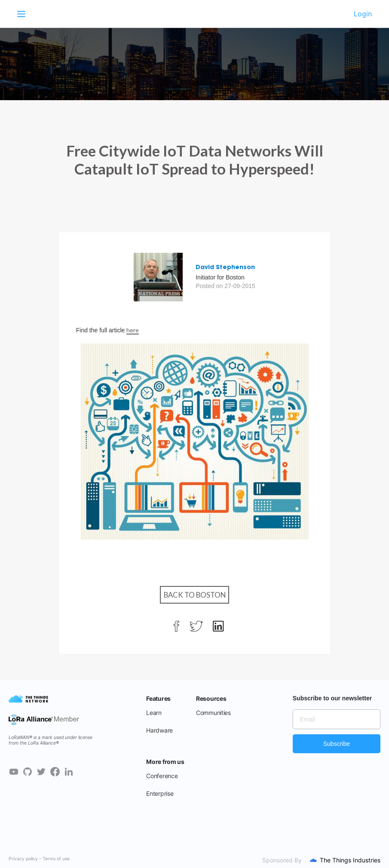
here (133, 330)
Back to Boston (195, 595)
